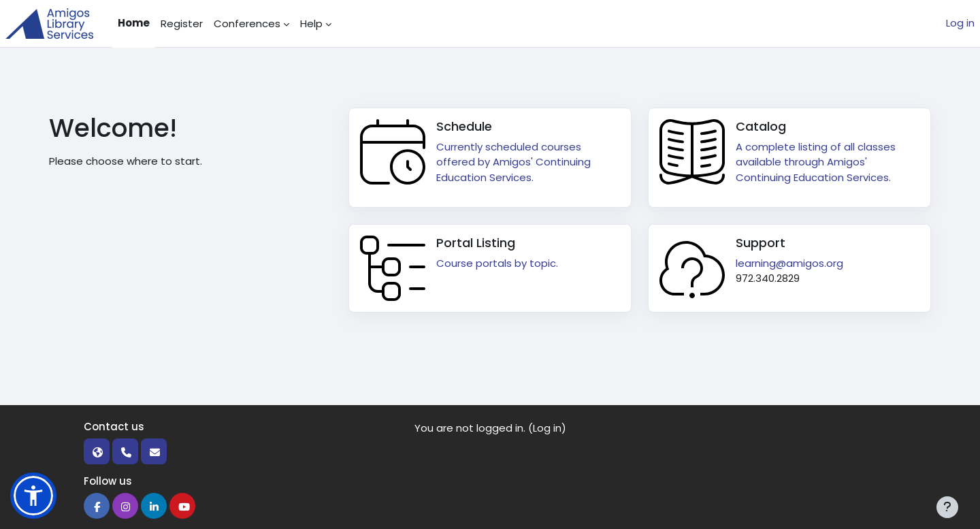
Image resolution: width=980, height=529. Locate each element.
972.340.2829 (768, 278)
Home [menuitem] (134, 23)
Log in (960, 23)
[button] (33, 496)
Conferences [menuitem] (247, 23)
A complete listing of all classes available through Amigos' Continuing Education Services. (816, 162)
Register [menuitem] (182, 23)
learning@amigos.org (789, 263)
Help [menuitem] (311, 23)
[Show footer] (947, 507)
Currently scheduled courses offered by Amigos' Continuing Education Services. (513, 162)
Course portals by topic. (497, 263)
